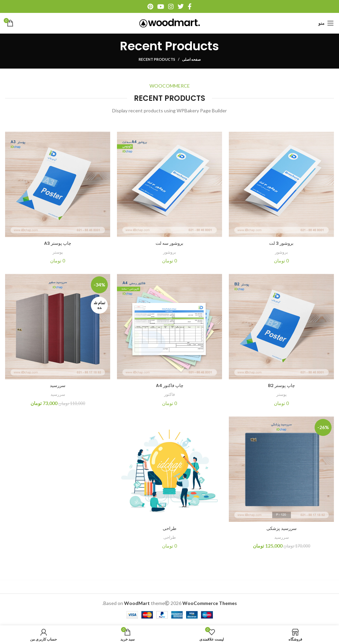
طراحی (169, 528)
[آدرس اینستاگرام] (171, 6)
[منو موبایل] (326, 23)
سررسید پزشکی (281, 528)
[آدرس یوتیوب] (161, 6)
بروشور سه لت (170, 243)
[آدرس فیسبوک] (190, 6)
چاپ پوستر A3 (58, 243)
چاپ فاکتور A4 (169, 385)
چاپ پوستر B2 (282, 385)
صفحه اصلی (191, 59)
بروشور (282, 252)
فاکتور (170, 394)
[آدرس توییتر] (181, 6)
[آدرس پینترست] (150, 6)
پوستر (58, 252)
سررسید (58, 385)
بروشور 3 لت (281, 243)
